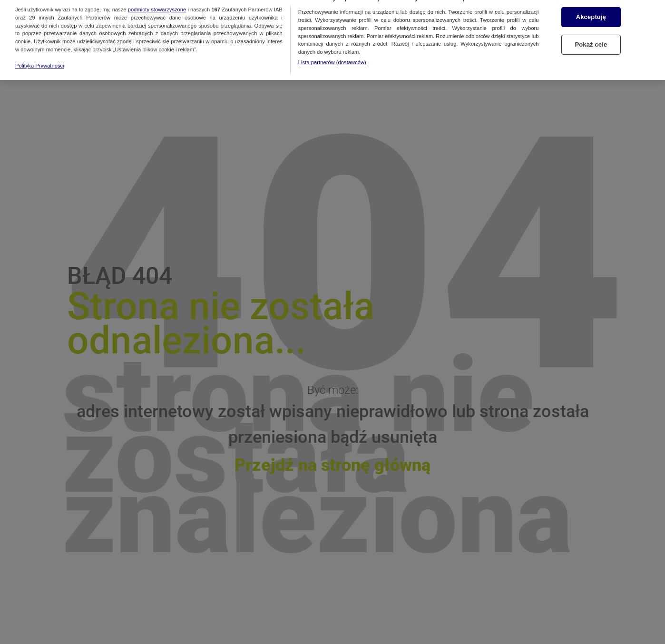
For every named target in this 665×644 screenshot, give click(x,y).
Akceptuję (591, 11)
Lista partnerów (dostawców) (332, 57)
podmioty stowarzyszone (157, 4)
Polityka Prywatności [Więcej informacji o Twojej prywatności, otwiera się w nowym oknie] (40, 60)
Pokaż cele (591, 39)
